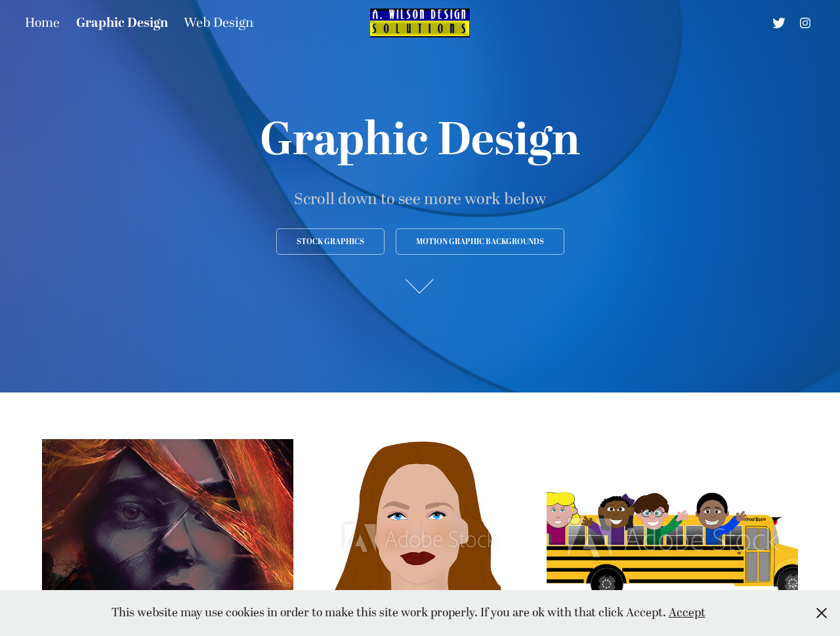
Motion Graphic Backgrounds (480, 242)
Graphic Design (122, 23)
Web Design (219, 23)
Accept (687, 613)
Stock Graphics (330, 242)
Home (42, 23)
